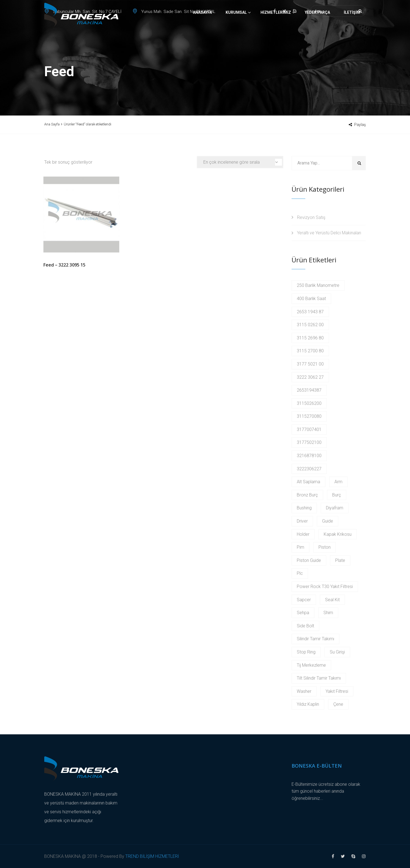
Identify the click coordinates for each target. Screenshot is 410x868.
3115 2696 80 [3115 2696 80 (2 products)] (310, 338)
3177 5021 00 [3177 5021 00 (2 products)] (310, 364)
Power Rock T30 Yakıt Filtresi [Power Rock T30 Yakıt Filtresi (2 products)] (325, 587)
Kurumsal (236, 32)
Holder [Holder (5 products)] (303, 534)
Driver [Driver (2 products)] (302, 521)
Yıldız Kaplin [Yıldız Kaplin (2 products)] (308, 704)
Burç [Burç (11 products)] (337, 495)
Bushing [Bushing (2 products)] (304, 508)
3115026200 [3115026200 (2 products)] (309, 403)
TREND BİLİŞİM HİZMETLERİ (152, 856)
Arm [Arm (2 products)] (338, 482)
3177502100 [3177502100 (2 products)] (309, 442)
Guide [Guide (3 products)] (328, 521)
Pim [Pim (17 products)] (300, 547)
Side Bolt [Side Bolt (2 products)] (305, 626)
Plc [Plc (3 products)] (300, 573)
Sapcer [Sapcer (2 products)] (304, 600)
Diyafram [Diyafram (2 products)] (335, 508)
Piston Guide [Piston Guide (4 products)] (309, 560)
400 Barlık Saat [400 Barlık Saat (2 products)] (311, 299)
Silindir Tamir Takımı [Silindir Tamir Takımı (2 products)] (315, 639)
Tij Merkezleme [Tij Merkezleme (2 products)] (311, 665)
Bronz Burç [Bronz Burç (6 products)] (307, 495)
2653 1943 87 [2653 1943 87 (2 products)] (310, 312)
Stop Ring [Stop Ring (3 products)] (306, 652)
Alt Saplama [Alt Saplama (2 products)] (308, 482)
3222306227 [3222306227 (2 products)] (309, 469)
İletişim (352, 32)
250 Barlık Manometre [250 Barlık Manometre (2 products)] (318, 285)
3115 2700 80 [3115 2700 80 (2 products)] (310, 351)
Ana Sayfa (52, 124)
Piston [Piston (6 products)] (325, 547)
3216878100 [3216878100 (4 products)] (309, 456)
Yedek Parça (317, 32)
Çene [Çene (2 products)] (338, 704)
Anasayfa (202, 32)
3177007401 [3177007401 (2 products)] (309, 429)
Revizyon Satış (311, 217)
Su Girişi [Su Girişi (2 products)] (337, 652)
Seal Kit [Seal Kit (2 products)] (332, 600)
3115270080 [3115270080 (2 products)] (309, 416)
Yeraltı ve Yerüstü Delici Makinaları (329, 233)
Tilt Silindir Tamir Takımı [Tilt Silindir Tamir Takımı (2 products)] (319, 678)
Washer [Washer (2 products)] (304, 691)
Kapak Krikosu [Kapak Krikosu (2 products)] (338, 534)
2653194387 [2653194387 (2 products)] (309, 390)
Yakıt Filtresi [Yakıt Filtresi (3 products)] (337, 691)
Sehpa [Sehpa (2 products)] (303, 613)
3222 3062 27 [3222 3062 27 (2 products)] (310, 377)
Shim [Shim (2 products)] (328, 613)
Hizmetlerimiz (276, 32)
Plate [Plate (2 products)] (340, 560)
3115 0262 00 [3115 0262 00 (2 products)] (310, 325)
